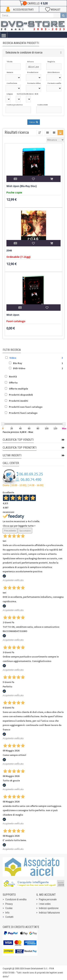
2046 (9, 251)
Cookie (9, 908)
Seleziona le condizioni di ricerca (24, 53)
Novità (13, 377)
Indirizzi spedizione (49, 908)
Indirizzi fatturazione (49, 913)
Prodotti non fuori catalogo (26, 407)
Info (7, 913)
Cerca (34, 122)
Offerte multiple (18, 389)
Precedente (10, 531)
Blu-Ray (18, 363)
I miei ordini (45, 904)
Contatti (9, 917)
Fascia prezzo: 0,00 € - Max (18, 432)
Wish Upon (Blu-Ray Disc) (22, 186)
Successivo (25, 531)
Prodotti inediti (18, 401)
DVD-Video (19, 368)
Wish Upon (13, 315)
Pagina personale (48, 899)
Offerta (13, 383)
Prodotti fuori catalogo (23, 413)
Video (13, 358)
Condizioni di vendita (16, 899)
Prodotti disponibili (21, 395)
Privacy (9, 904)
